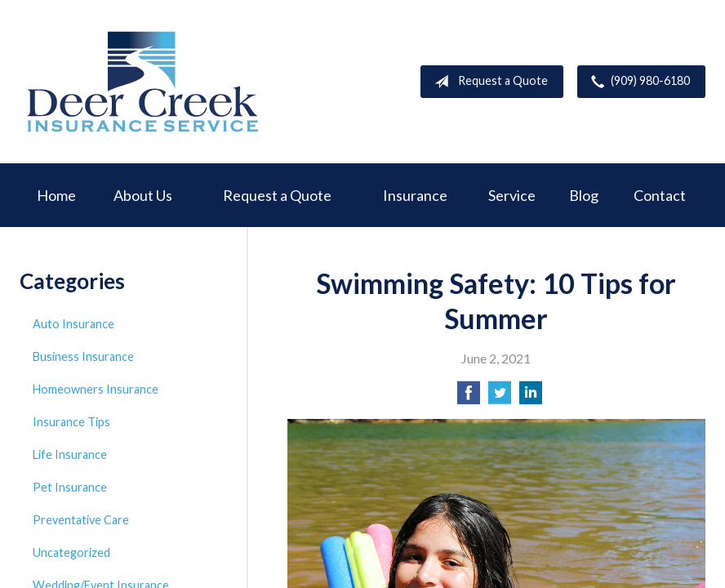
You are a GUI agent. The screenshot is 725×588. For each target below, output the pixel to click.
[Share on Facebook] (469, 397)
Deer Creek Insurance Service (142, 82)
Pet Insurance (70, 487)
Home (56, 195)
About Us (143, 195)
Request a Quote (488, 82)
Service (512, 195)
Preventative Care (81, 520)
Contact (660, 195)
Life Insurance (70, 454)
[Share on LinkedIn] (531, 397)
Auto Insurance (73, 324)
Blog (584, 195)
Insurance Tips (71, 422)
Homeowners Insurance (96, 389)
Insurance (415, 195)
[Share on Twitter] (500, 397)
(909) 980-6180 (637, 82)
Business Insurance (83, 356)
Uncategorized (71, 552)
